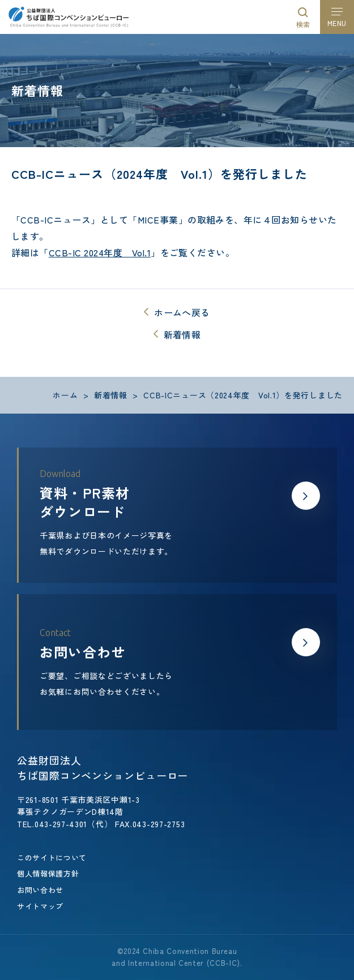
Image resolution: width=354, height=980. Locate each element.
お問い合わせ (40, 890)
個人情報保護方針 (48, 873)
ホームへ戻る (182, 312)
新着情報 (182, 334)
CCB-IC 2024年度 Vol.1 (100, 252)
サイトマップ (40, 906)
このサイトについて (52, 857)
